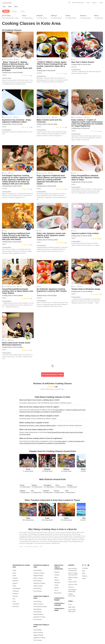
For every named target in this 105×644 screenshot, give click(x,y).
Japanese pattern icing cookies (85, 233)
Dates (10, 7)
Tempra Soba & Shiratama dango (86, 289)
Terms (84, 579)
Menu (16, 7)
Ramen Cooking (38, 578)
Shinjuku (42, 17)
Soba (74, 287)
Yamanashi (16, 604)
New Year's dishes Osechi (83, 62)
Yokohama (16, 591)
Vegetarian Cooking (39, 583)
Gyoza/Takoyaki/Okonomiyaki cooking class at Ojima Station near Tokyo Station (18, 291)
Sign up (94, 3)
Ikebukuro (57, 583)
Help (88, 3)
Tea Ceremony (8, 60)
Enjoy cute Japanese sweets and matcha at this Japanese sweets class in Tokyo (51, 235)
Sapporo (15, 583)
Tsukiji (71, 17)
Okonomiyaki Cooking (40, 607)
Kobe (14, 601)
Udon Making (37, 612)
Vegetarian (80, 117)
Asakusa (85, 17)
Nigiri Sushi (72, 607)
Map (4, 7)
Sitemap (85, 576)
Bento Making (37, 581)
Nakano (57, 588)
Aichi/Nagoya (17, 588)
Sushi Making (37, 570)
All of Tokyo (10, 17)
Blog (84, 573)
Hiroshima (16, 606)
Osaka (14, 576)
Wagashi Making (38, 576)
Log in (101, 3)
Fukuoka (15, 578)
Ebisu (99, 17)
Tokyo (17, 60)
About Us (71, 587)
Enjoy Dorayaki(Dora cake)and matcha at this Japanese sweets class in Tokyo (85, 178)
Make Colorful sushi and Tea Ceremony (49, 121)
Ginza (28, 17)
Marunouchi (58, 593)
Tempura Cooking (39, 573)
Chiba (14, 586)
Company (85, 568)
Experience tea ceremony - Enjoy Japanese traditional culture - (17, 121)
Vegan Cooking (38, 586)
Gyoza (45, 173)
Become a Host (73, 584)
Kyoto (14, 573)
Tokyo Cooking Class (78, 3)
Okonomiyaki (7, 287)
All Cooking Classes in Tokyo (53, 374)
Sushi (40, 117)
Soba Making (37, 588)
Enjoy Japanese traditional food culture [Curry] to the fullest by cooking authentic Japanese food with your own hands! (17, 236)
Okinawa (15, 596)
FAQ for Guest (72, 582)
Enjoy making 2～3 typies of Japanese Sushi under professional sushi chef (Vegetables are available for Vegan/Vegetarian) (87, 123)
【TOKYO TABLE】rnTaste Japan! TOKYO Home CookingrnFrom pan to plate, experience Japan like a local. (52, 65)
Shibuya (56, 17)
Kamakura (16, 594)
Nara (14, 599)
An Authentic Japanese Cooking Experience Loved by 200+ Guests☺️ (52, 291)
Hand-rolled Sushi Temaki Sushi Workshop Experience (16, 344)
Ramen (40, 173)
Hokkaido (15, 581)
